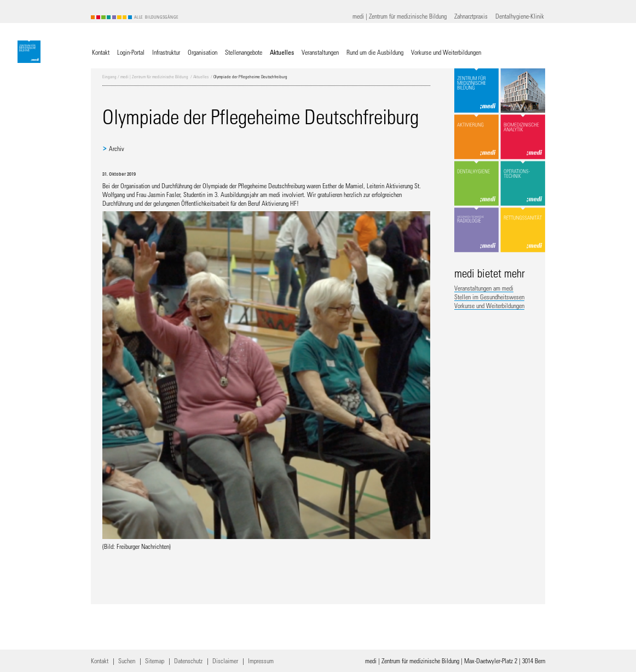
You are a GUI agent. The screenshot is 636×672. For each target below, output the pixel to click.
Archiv (117, 148)
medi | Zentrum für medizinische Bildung (154, 77)
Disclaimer (225, 661)
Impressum (261, 661)
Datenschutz (188, 661)
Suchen (127, 661)
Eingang (109, 77)
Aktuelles (201, 77)
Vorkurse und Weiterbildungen (489, 305)
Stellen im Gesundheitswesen (489, 297)
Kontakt (100, 661)
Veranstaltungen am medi (484, 288)
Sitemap (155, 661)
